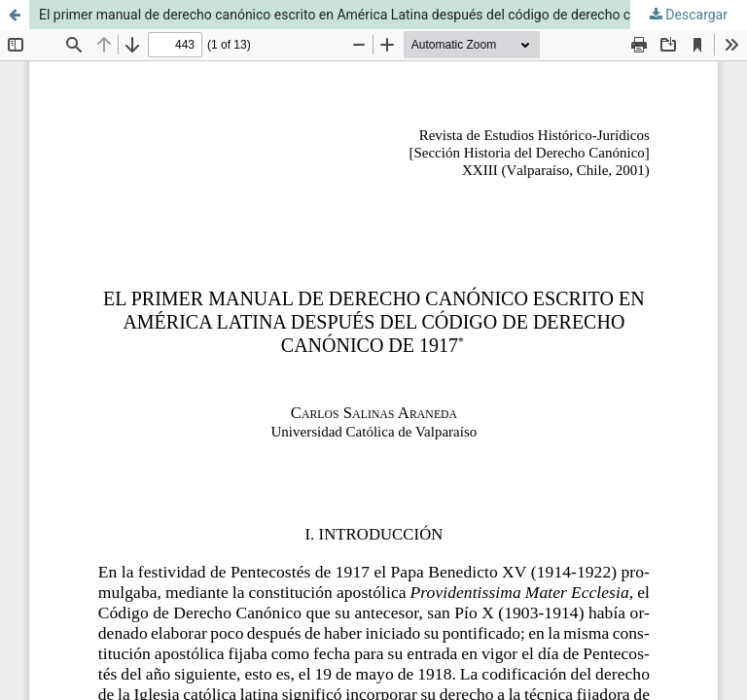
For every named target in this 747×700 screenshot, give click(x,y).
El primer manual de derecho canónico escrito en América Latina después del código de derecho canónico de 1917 (385, 15)
